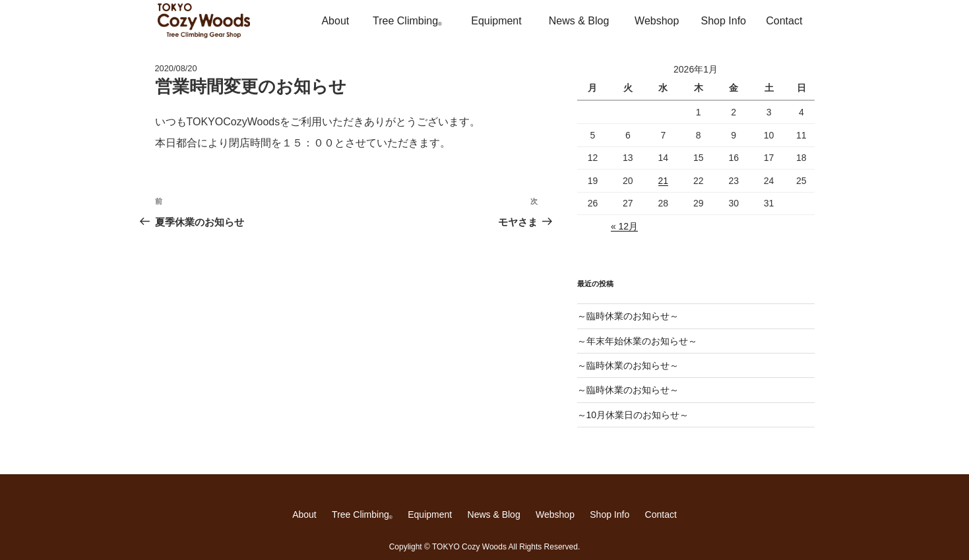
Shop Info (724, 21)
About (335, 21)
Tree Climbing (407, 21)
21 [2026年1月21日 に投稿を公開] (664, 181)
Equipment (496, 21)
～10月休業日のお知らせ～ (633, 415)
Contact (784, 21)
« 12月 (624, 226)
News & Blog (579, 21)
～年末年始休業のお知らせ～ (637, 341)
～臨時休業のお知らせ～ (628, 316)
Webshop (657, 21)
